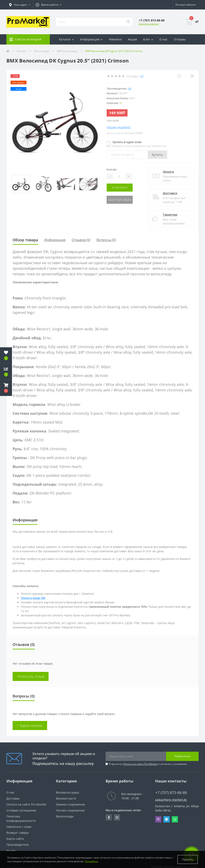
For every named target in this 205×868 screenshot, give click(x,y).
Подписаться (182, 756)
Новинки (115, 39)
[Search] (128, 22)
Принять (188, 859)
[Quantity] (119, 176)
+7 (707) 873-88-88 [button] (171, 793)
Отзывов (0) (81, 240)
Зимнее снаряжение (71, 804)
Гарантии (170, 215)
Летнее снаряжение (70, 810)
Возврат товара (18, 833)
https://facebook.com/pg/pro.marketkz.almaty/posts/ (109, 817)
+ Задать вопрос (30, 725)
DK (130, 88)
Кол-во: (112, 169)
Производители (18, 845)
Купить (157, 155)
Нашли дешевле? (119, 127)
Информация (55, 240)
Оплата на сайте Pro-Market (140, 764)
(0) (142, 76)
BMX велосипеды (67, 51)
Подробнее (91, 861)
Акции (133, 39)
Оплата (168, 172)
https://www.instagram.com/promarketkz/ (117, 817)
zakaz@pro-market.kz (171, 800)
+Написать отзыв (31, 676)
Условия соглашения (21, 810)
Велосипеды (42, 51)
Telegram (167, 819)
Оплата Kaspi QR (33, 598)
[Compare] (192, 76)
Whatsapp (175, 819)
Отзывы (180, 39)
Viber (158, 819)
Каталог (22, 51)
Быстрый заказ (120, 200)
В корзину (120, 188)
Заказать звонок (149, 24)
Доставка (170, 193)
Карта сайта (15, 839)
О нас (164, 39)
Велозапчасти (66, 798)
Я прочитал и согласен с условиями (148, 764)
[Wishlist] (179, 76)
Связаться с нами (19, 827)
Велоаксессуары (68, 792)
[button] (6, 388)
